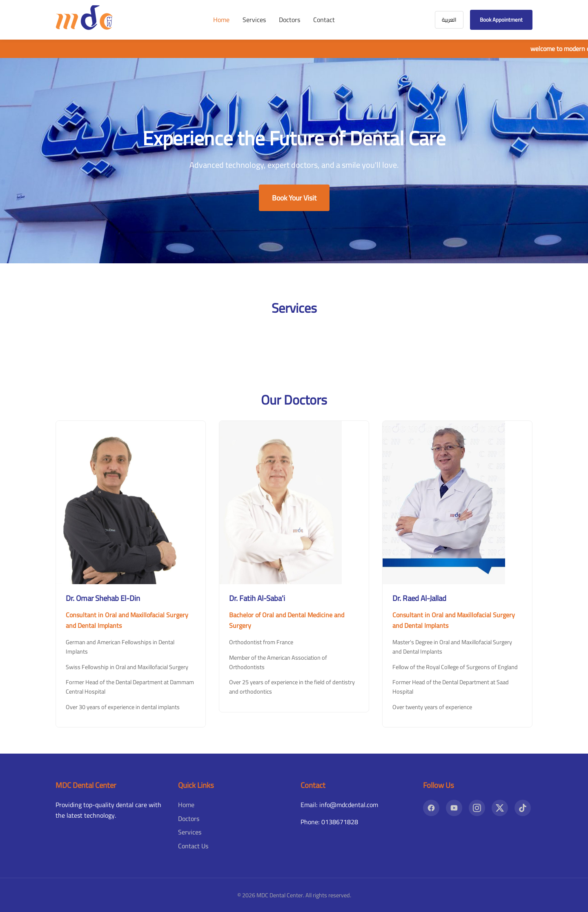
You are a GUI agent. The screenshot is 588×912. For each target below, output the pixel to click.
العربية (449, 20)
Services (254, 20)
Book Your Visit (294, 198)
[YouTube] (454, 808)
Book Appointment (501, 20)
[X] (500, 808)
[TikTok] (523, 808)
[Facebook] (431, 808)
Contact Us (193, 846)
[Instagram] (477, 808)
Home (221, 20)
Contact (324, 20)
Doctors (290, 20)
